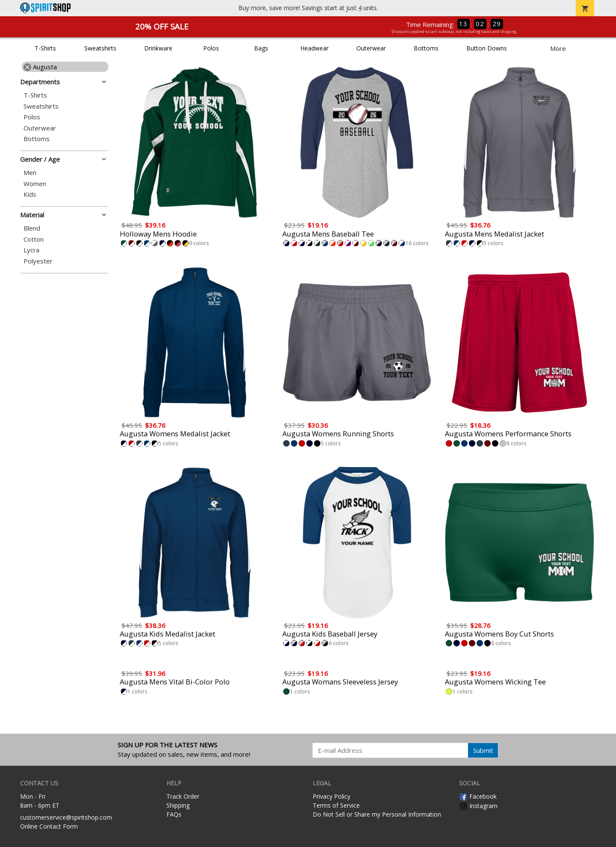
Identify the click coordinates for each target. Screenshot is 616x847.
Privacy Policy (332, 796)
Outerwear (371, 48)
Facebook (478, 796)
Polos (211, 48)
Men (30, 173)
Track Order (183, 796)
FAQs (174, 814)
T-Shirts (45, 48)
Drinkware (158, 48)
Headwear (314, 48)
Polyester (38, 261)
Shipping (178, 805)
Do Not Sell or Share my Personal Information (377, 814)
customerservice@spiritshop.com (66, 817)
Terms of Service (336, 805)
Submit (483, 750)
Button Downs (487, 48)
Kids (30, 194)
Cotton (34, 239)
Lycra (31, 250)
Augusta (40, 67)
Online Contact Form (49, 826)
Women (35, 184)
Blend (32, 228)
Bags (261, 48)
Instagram (478, 806)
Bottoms (426, 48)
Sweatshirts (100, 48)
